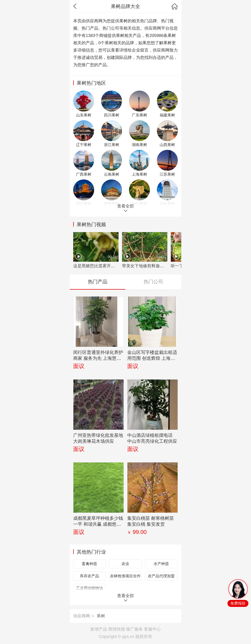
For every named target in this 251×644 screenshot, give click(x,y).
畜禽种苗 (89, 564)
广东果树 (139, 115)
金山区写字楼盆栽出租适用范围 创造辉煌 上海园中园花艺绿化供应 (152, 358)
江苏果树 (167, 174)
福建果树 (167, 115)
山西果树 (167, 145)
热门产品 (98, 282)
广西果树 (84, 174)
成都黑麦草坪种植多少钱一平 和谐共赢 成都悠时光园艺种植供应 (98, 524)
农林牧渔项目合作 (125, 576)
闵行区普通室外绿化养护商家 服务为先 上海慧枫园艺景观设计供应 (98, 358)
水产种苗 (161, 564)
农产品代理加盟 (161, 576)
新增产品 (99, 629)
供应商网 (82, 616)
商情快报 (117, 629)
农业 (125, 564)
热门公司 (153, 282)
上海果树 (139, 174)
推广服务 (134, 629)
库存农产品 (89, 576)
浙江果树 (112, 145)
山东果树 (84, 115)
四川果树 (112, 115)
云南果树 (112, 174)
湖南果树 (139, 145)
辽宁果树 (84, 145)
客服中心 (152, 629)
